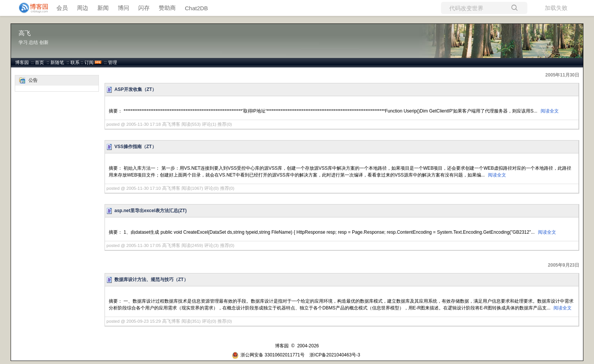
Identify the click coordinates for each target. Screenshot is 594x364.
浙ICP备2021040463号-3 (335, 355)
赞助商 (167, 8)
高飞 (25, 33)
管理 (113, 62)
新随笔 (57, 62)
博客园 (22, 62)
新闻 (103, 8)
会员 (62, 8)
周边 (83, 8)
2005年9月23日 (564, 265)
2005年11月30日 (562, 75)
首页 (39, 62)
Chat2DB (196, 8)
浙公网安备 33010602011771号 (268, 355)
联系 (75, 62)
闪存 (144, 8)
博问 (123, 8)
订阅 (89, 62)
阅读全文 (550, 111)
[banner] (30, 8)
